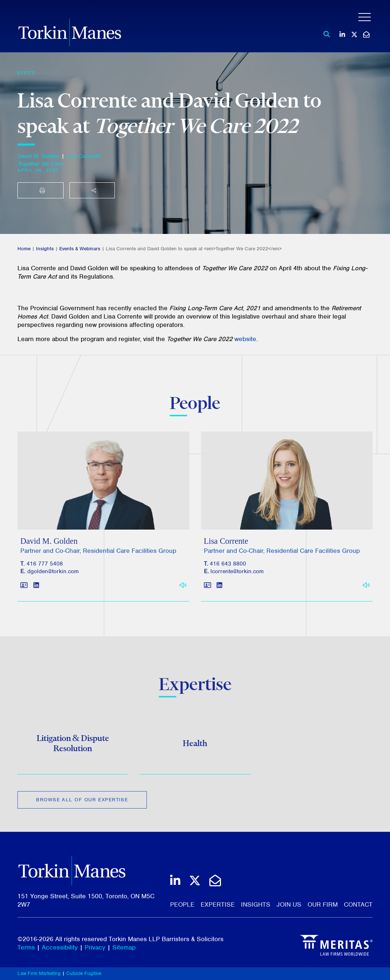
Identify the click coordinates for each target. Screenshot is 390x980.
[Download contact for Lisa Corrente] (208, 588)
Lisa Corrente (83, 156)
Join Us (289, 904)
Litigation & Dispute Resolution (73, 745)
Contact (358, 904)
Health (195, 745)
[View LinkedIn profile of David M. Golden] (36, 588)
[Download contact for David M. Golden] (24, 588)
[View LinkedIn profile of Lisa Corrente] (219, 588)
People (182, 904)
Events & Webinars (80, 249)
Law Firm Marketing (39, 973)
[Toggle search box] (325, 34)
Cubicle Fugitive (84, 973)
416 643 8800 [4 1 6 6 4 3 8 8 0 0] (228, 567)
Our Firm (323, 904)
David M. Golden (39, 156)
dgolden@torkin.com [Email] (53, 574)
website (245, 339)
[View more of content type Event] (26, 73)
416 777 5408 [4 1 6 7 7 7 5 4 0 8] (45, 567)
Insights (45, 249)
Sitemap (124, 947)
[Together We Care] (40, 164)
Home (24, 249)
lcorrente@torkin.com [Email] (237, 574)
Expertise (218, 904)
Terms (26, 947)
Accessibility (60, 947)
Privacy (95, 947)
